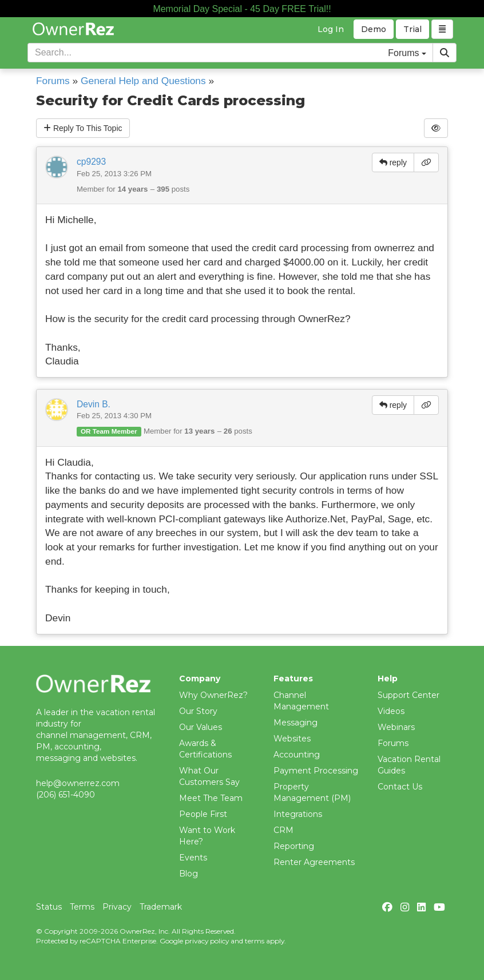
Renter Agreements (314, 862)
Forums (53, 81)
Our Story (198, 711)
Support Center (408, 695)
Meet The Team (211, 798)
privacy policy (207, 941)
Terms (82, 907)
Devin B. (94, 404)
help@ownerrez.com (78, 783)
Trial (412, 29)
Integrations (298, 814)
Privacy (117, 907)
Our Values (201, 727)
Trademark (161, 907)
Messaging (295, 723)
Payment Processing (316, 771)
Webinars (396, 727)
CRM (283, 830)
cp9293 (91, 162)
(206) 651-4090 (66, 795)
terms (255, 941)
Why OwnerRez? (213, 695)
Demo (374, 29)
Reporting (294, 846)
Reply (83, 128)
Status (49, 907)
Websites (292, 739)
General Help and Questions (143, 81)
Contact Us (400, 787)
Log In (331, 29)
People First (203, 814)
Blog (189, 874)
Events (193, 858)
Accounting (297, 755)
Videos (391, 711)
